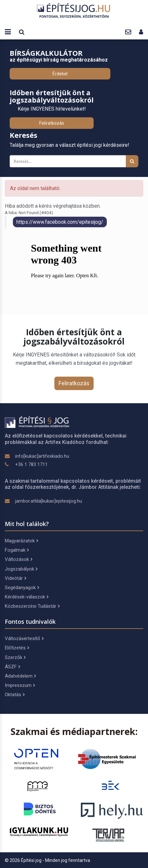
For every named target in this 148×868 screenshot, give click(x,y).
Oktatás (15, 695)
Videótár (15, 578)
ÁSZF (12, 667)
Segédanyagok (22, 588)
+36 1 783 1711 (31, 464)
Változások (18, 559)
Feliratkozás (52, 123)
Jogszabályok (21, 569)
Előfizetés (17, 648)
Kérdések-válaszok (27, 597)
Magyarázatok (21, 541)
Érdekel (60, 74)
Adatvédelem (20, 676)
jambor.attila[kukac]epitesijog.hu (49, 501)
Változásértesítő (24, 638)
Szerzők (15, 657)
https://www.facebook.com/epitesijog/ (60, 222)
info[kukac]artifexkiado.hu (42, 456)
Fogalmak (17, 550)
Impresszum (20, 685)
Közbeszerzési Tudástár (32, 606)
